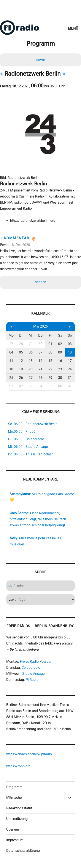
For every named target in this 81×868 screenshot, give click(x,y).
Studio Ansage (33, 674)
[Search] (40, 586)
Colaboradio (31, 668)
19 (21, 369)
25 (11, 378)
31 (70, 378)
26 (21, 378)
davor (41, 60)
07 (40, 352)
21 (40, 369)
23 (60, 369)
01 (50, 344)
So (70, 335)
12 (21, 361)
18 (11, 369)
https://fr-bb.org (18, 766)
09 (60, 352)
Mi (31, 335)
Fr (50, 335)
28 (21, 344)
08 (50, 352)
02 (60, 344)
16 (60, 361)
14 (40, 361)
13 (31, 361)
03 (70, 344)
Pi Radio (32, 680)
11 (11, 361)
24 (70, 369)
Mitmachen (15, 798)
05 (21, 352)
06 (31, 352)
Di (21, 335)
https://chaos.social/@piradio (29, 754)
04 (11, 352)
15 (50, 361)
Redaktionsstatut (19, 808)
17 (70, 361)
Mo (11, 335)
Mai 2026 (40, 326)
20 (31, 369)
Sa (60, 335)
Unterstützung (17, 819)
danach (40, 282)
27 (11, 344)
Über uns (13, 829)
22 (50, 369)
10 (70, 352)
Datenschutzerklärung (23, 851)
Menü (73, 28)
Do (40, 335)
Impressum (15, 840)
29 (31, 344)
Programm (14, 787)
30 (40, 344)
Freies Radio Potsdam (37, 661)
